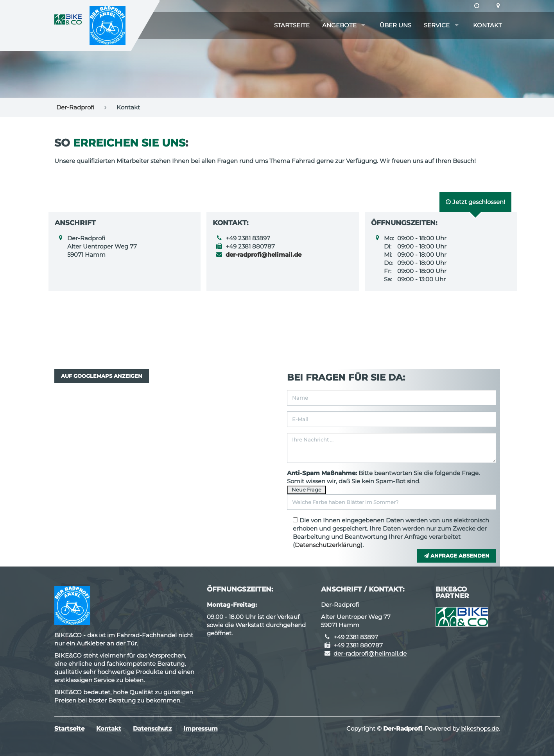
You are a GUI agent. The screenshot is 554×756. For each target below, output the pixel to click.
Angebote (339, 25)
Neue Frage (307, 490)
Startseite (292, 25)
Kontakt (488, 25)
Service (437, 25)
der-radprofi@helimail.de (370, 653)
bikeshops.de (480, 728)
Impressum (201, 728)
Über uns (395, 25)
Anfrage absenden (457, 556)
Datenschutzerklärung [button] (328, 545)
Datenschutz (152, 728)
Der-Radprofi (75, 107)
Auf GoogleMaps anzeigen (102, 376)
